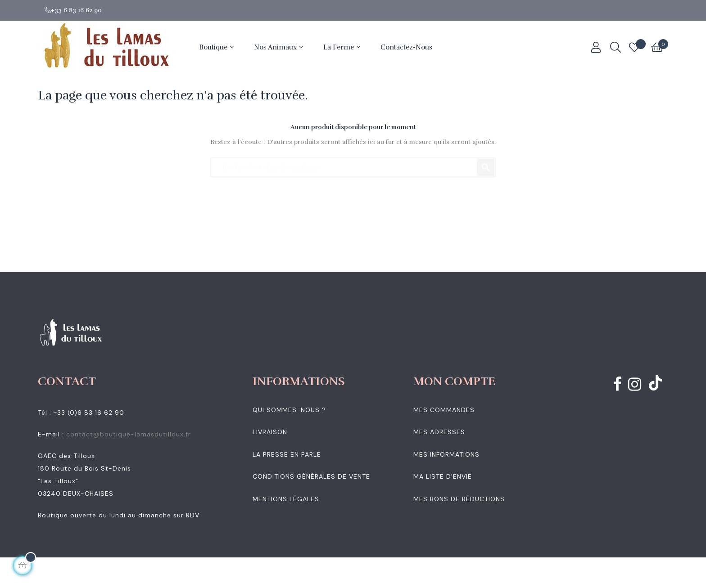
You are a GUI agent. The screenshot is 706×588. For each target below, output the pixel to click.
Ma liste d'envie (443, 476)
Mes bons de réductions (459, 499)
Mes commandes (444, 410)
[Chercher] (353, 163)
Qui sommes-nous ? (289, 410)
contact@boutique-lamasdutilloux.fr (129, 434)
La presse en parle (287, 454)
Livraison (270, 432)
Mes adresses (439, 432)
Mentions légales (286, 499)
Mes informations (446, 454)
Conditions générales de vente (311, 476)
